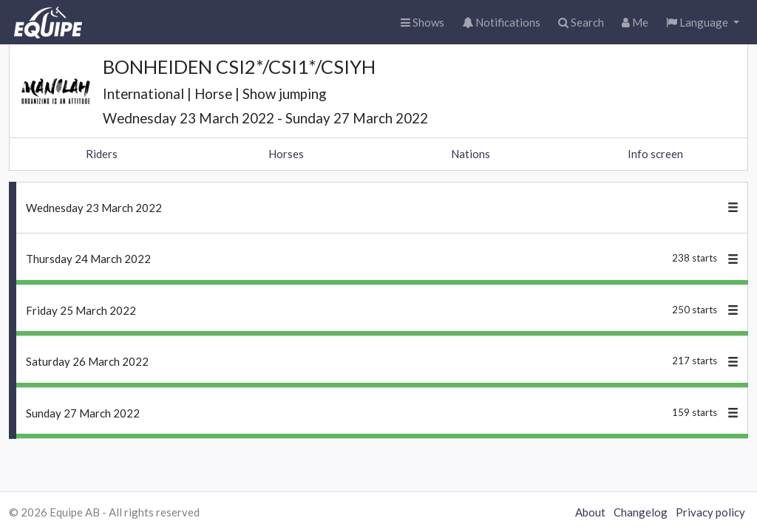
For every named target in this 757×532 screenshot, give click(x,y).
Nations (471, 154)
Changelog (641, 512)
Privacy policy (710, 512)
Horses (286, 154)
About (590, 512)
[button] (703, 23)
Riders (102, 154)
